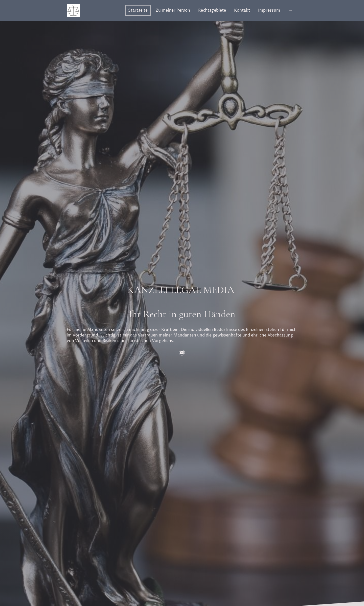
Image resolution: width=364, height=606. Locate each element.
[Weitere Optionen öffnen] (290, 10)
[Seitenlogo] (73, 10)
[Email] (182, 353)
